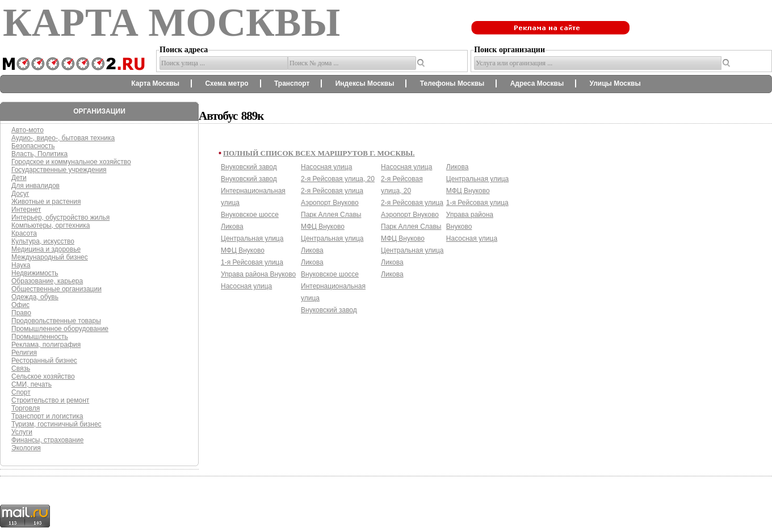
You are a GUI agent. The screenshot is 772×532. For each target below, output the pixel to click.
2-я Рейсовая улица (332, 191)
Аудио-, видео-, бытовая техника (63, 138)
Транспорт (292, 83)
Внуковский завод (249, 167)
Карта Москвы (155, 83)
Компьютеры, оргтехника (51, 225)
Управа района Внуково (258, 274)
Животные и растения (46, 202)
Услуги (22, 432)
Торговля (26, 408)
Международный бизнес (50, 257)
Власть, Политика (39, 154)
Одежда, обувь (35, 297)
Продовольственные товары (56, 321)
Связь (21, 368)
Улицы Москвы (615, 83)
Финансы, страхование (47, 440)
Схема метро (226, 83)
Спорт (21, 392)
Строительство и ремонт (50, 400)
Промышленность (40, 337)
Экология (26, 448)
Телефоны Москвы (452, 83)
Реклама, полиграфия (46, 345)
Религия (24, 353)
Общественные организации (56, 289)
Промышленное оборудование (60, 329)
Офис (20, 305)
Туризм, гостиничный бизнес (56, 424)
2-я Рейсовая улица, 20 (338, 179)
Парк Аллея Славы (331, 215)
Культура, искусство (43, 241)
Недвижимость (35, 273)
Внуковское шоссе (250, 215)
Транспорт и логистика (47, 416)
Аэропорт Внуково (330, 203)
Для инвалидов (35, 186)
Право (21, 313)
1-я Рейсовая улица (252, 262)
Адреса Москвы (537, 83)
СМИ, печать (32, 384)
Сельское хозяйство (43, 376)
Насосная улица (246, 286)
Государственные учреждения (59, 170)
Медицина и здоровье (46, 249)
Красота (24, 233)
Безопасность (33, 146)
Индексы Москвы (365, 83)
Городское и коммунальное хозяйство (71, 162)
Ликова (232, 227)
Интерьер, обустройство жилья (60, 217)
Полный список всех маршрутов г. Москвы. (319, 153)
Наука (21, 265)
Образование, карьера (47, 281)
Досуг (20, 194)
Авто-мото (28, 130)
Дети (19, 178)
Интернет (26, 210)
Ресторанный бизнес (44, 361)
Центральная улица (252, 238)
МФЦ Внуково (243, 250)
